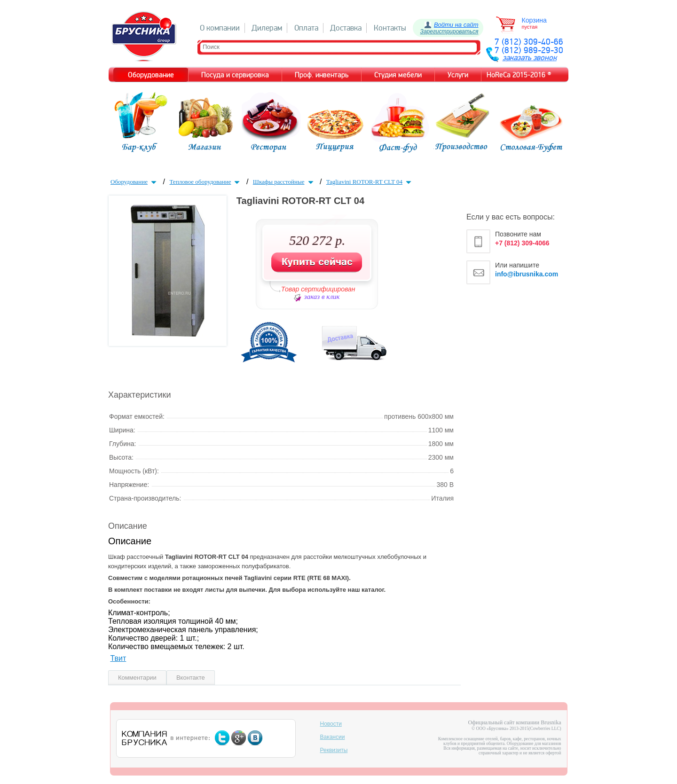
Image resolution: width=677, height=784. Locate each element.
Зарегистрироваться (449, 31)
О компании (220, 28)
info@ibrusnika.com (527, 274)
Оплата (306, 28)
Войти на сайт (456, 25)
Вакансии (333, 737)
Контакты (390, 28)
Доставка (346, 28)
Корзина (534, 20)
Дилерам (267, 28)
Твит (118, 658)
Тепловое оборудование (205, 182)
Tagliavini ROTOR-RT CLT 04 (370, 182)
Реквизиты (334, 750)
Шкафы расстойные (284, 182)
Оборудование (134, 182)
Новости (331, 724)
